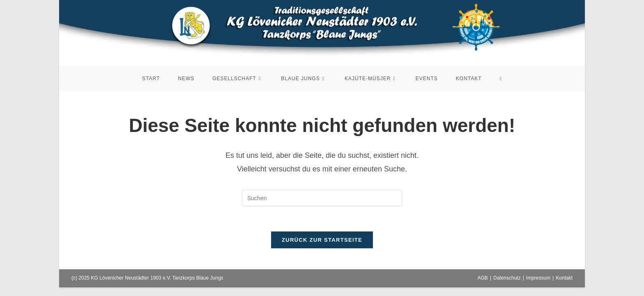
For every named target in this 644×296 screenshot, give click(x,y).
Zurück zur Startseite (322, 240)
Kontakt (564, 278)
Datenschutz (507, 278)
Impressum (538, 278)
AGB (483, 278)
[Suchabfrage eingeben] (322, 198)
